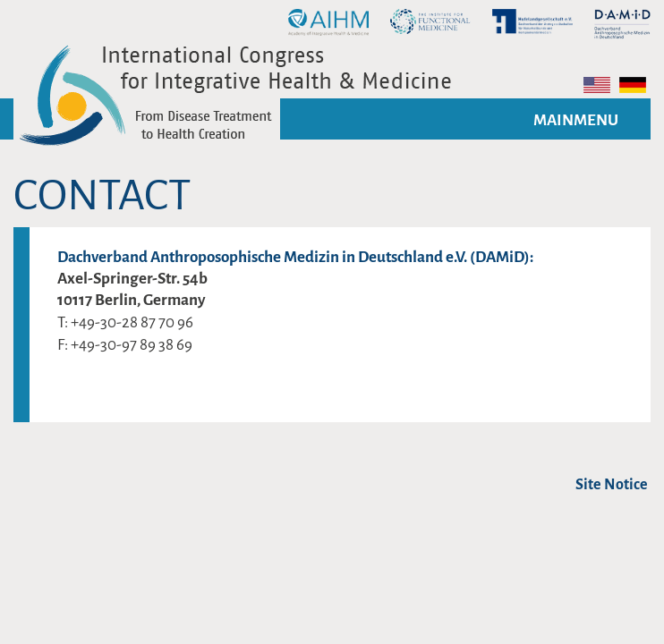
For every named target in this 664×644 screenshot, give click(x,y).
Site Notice (612, 485)
